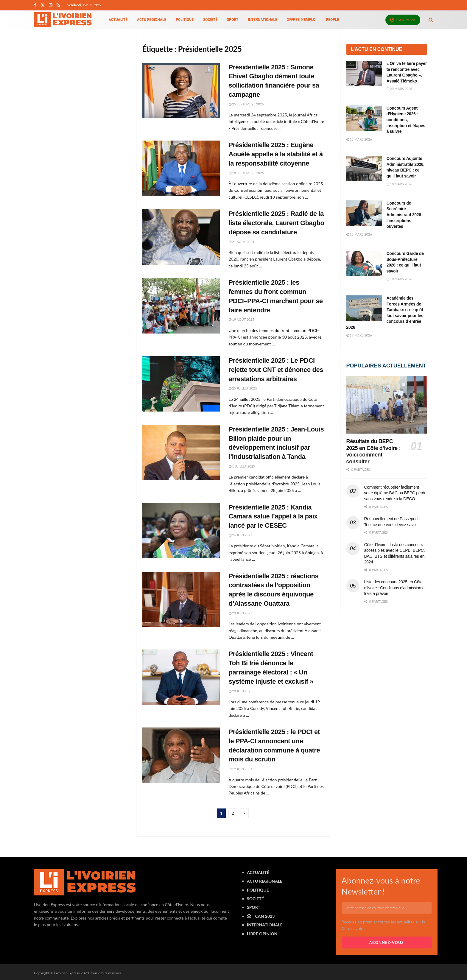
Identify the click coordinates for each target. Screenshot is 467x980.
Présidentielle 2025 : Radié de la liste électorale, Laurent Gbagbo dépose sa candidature (277, 223)
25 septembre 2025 (246, 104)
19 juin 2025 (241, 769)
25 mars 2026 (399, 89)
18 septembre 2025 (246, 173)
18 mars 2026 (359, 139)
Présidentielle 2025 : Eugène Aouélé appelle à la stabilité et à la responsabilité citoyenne (276, 154)
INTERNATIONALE (263, 20)
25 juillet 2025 (243, 388)
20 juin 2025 (241, 691)
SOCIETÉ (210, 20)
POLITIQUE (185, 20)
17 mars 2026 (359, 335)
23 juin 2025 (241, 613)
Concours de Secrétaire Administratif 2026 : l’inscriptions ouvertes (405, 215)
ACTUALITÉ (118, 20)
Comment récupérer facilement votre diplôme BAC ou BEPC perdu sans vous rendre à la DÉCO (395, 493)
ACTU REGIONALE (152, 20)
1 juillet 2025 (242, 466)
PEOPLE (333, 20)
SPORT (233, 20)
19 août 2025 (242, 319)
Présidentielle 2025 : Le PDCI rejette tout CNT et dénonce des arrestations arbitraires (276, 370)
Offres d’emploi (302, 20)
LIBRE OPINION (262, 934)
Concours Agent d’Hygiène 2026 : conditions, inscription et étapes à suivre (406, 120)
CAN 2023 (403, 20)
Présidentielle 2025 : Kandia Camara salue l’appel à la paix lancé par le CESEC (273, 517)
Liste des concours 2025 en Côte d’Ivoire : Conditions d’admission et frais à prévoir (395, 588)
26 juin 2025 (241, 535)
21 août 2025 (242, 242)
